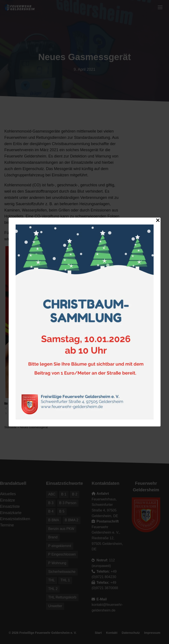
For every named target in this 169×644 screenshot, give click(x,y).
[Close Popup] (158, 221)
